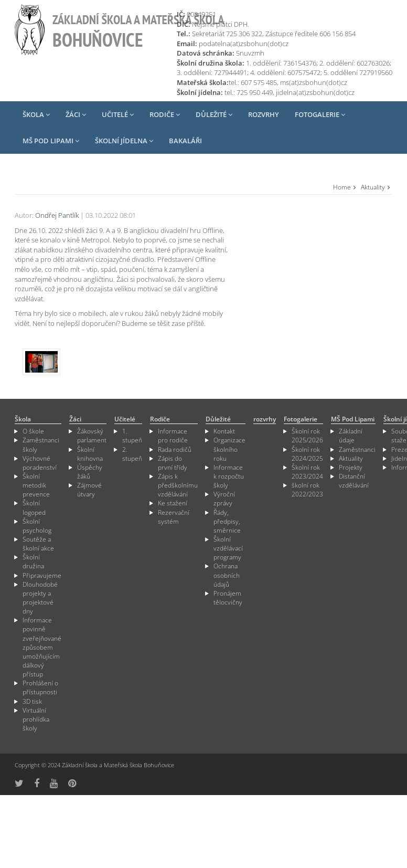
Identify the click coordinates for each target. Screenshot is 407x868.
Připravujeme (42, 577)
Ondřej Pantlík (57, 215)
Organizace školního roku (229, 451)
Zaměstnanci (357, 451)
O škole (33, 433)
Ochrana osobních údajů (227, 577)
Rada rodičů (175, 451)
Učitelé (118, 114)
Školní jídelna (124, 141)
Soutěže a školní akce (38, 546)
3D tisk (32, 703)
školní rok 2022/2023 (307, 492)
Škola (36, 114)
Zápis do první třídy (173, 465)
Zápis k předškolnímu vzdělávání (178, 487)
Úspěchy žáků (90, 474)
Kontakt (224, 433)
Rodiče (165, 114)
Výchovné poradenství (40, 465)
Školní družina (33, 564)
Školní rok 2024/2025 (307, 456)
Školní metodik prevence (36, 487)
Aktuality (373, 187)
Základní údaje (351, 438)
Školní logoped (34, 510)
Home (342, 187)
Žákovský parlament (92, 438)
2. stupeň (132, 456)
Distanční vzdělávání (354, 483)
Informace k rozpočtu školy (229, 478)
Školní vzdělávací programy (228, 550)
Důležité (214, 114)
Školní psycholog (37, 528)
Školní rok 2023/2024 (307, 474)
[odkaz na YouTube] (54, 785)
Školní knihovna (90, 456)
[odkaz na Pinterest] (72, 785)
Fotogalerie (320, 114)
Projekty (351, 469)
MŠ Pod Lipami (51, 141)
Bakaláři (185, 141)
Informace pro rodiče (173, 438)
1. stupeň (132, 438)
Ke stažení (173, 505)
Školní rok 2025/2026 (307, 438)
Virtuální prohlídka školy (36, 721)
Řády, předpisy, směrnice (227, 523)
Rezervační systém (174, 518)
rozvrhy (264, 114)
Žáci (76, 114)
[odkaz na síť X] (19, 785)
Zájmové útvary (89, 492)
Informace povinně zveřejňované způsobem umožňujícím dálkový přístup (42, 649)
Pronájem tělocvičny (228, 600)
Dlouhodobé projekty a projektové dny (40, 600)
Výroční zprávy (224, 501)
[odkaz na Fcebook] (37, 785)
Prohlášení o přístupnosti (40, 690)
